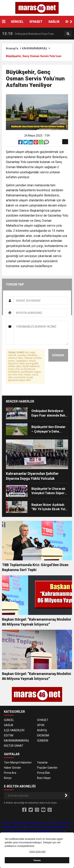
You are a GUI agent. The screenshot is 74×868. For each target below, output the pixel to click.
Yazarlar (42, 762)
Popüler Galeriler (47, 768)
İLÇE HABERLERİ (14, 730)
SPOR (41, 725)
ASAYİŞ (42, 730)
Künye (8, 778)
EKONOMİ (43, 735)
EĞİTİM (9, 735)
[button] (71, 22)
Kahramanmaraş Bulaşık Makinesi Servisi (38, 831)
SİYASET (36, 22)
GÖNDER (58, 355)
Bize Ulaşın (44, 778)
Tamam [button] (37, 860)
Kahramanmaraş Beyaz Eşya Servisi (24, 823)
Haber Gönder (13, 768)
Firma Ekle (44, 773)
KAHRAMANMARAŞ (35, 48)
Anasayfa (12, 48)
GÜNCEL (17, 22)
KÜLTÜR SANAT (14, 746)
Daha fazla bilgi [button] (37, 852)
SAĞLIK (54, 22)
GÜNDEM (43, 741)
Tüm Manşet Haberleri (18, 762)
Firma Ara (10, 773)
